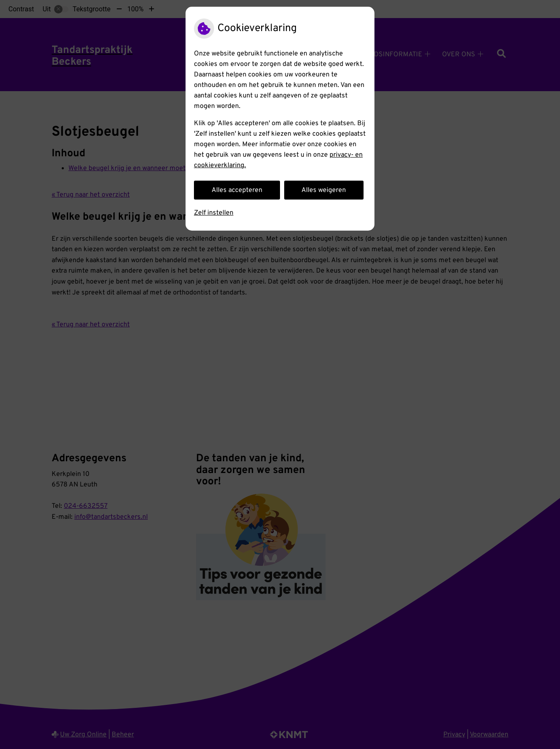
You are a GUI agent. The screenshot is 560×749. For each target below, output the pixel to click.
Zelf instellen (214, 213)
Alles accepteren (237, 190)
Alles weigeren (324, 190)
